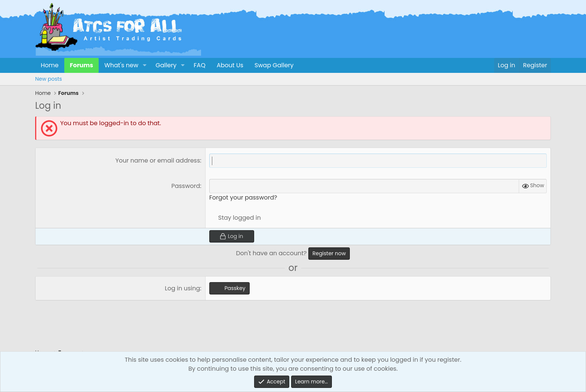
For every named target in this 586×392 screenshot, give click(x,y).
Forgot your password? (243, 197)
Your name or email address (158, 160)
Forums (81, 65)
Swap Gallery (274, 65)
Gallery (166, 65)
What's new (121, 65)
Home (50, 65)
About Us (230, 65)
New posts (49, 79)
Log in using (182, 288)
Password (186, 186)
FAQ (199, 65)
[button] (144, 65)
